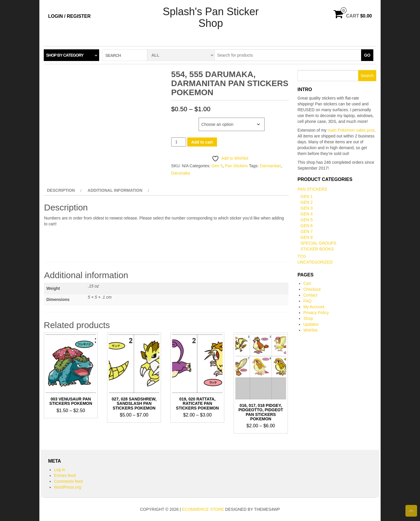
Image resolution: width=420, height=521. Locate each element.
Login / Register (69, 16)
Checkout (312, 289)
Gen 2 (307, 202)
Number (180, 121)
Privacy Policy (316, 313)
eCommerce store (203, 509)
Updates (311, 324)
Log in (60, 470)
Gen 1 (307, 196)
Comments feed (68, 481)
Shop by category (65, 55)
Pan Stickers (236, 166)
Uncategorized (315, 262)
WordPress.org (68, 487)
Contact (310, 295)
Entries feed (65, 475)
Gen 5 (217, 166)
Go (367, 55)
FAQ (307, 301)
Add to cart (202, 142)
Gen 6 (307, 226)
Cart (307, 283)
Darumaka (181, 173)
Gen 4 (307, 214)
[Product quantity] (179, 142)
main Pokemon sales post (351, 130)
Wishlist (310, 330)
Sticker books (317, 249)
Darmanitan (270, 166)
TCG (302, 256)
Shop (308, 318)
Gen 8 (307, 237)
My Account (314, 307)
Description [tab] (61, 190)
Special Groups (318, 243)
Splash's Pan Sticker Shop (211, 17)
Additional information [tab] (115, 190)
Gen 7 (307, 231)
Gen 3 (307, 208)
